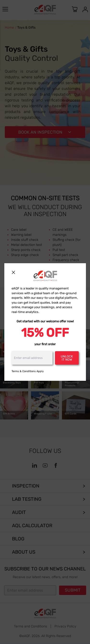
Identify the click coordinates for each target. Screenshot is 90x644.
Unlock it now (67, 358)
